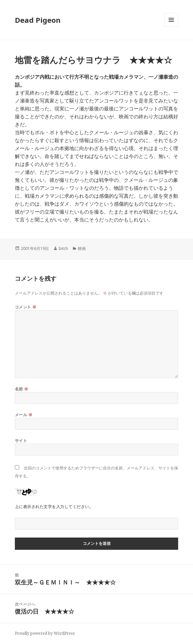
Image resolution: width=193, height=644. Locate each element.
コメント (26, 307)
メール (24, 415)
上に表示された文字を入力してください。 (54, 507)
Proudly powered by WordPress (45, 633)
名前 (22, 389)
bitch (63, 248)
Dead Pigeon (38, 20)
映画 (82, 248)
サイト (21, 441)
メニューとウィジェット (171, 27)
